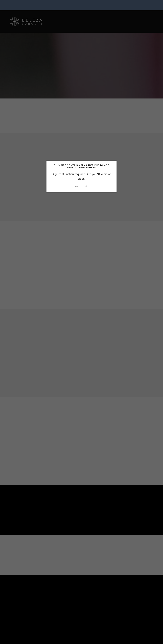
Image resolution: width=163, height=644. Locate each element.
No (87, 186)
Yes (77, 186)
